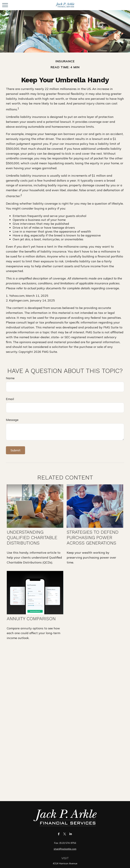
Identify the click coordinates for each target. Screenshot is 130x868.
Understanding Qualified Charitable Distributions (32, 538)
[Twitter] (65, 834)
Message (12, 420)
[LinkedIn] (71, 834)
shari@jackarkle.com (65, 849)
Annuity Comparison (31, 619)
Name (10, 378)
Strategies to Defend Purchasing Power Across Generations (93, 538)
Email (10, 399)
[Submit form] (15, 450)
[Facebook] (59, 834)
